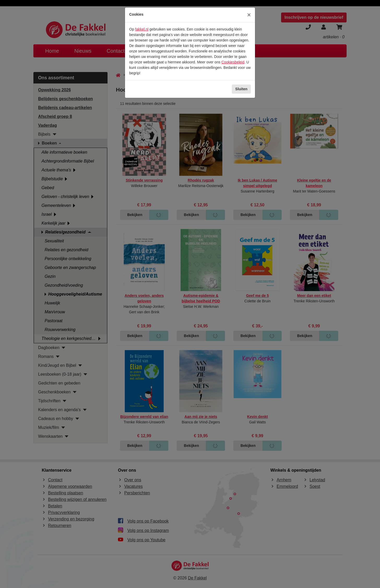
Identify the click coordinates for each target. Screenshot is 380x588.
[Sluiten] (249, 15)
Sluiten (241, 89)
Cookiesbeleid (233, 62)
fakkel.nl (142, 29)
